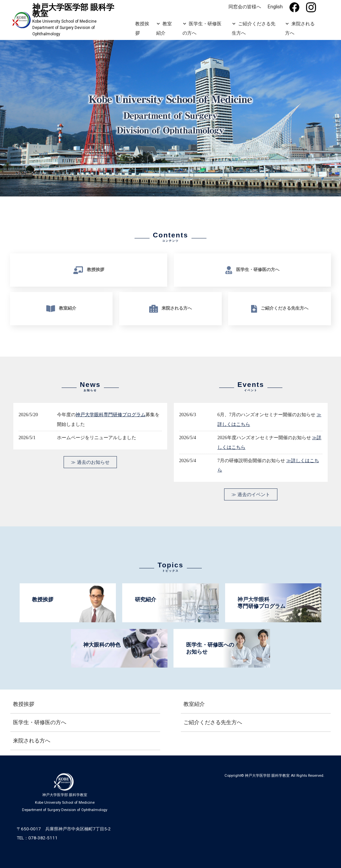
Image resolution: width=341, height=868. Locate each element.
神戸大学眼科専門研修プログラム (111, 415)
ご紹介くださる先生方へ (253, 28)
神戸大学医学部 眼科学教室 (267, 776)
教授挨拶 (142, 28)
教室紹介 (164, 28)
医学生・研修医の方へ (202, 28)
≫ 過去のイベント (251, 494)
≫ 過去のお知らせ (90, 462)
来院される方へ (300, 28)
